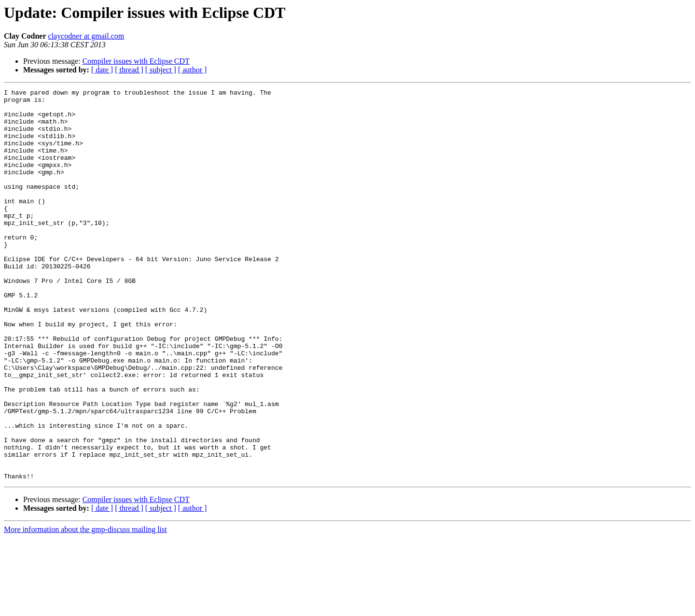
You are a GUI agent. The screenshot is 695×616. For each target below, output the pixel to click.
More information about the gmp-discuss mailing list (85, 608)
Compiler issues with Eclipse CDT (136, 61)
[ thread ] (129, 70)
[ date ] (102, 70)
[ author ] (193, 70)
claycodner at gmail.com (86, 36)
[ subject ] (161, 70)
